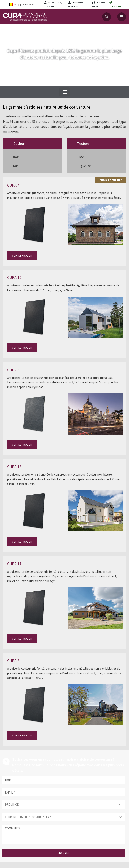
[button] (64, 92)
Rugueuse (84, 166)
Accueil (8, 28)
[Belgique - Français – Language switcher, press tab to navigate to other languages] (25, 4)
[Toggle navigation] (122, 17)
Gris (16, 166)
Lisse (80, 157)
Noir (16, 157)
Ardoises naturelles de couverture (37, 28)
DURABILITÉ (115, 6)
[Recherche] (107, 17)
